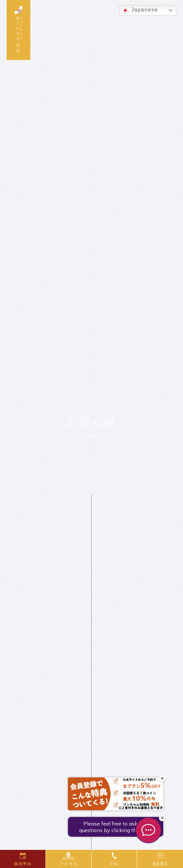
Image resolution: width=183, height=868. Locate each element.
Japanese (140, 10)
